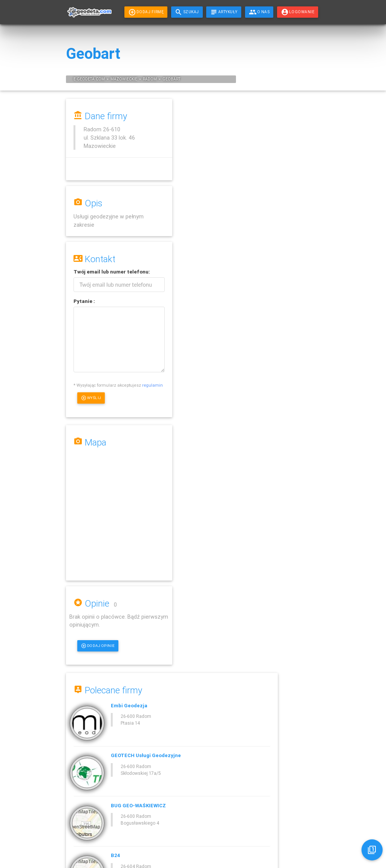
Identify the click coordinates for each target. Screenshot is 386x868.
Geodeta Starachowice (306, 171)
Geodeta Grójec (301, 203)
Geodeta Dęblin (301, 193)
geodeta (86, 79)
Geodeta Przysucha (303, 145)
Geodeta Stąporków (303, 182)
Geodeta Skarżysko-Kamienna (303, 158)
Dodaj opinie (208, 320)
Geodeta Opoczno (302, 230)
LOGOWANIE (298, 12)
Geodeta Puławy (301, 240)
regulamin (84, 393)
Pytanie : (84, 301)
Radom (150, 79)
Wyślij (91, 406)
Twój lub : (112, 272)
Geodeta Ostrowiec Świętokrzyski (306, 216)
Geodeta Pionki (301, 134)
